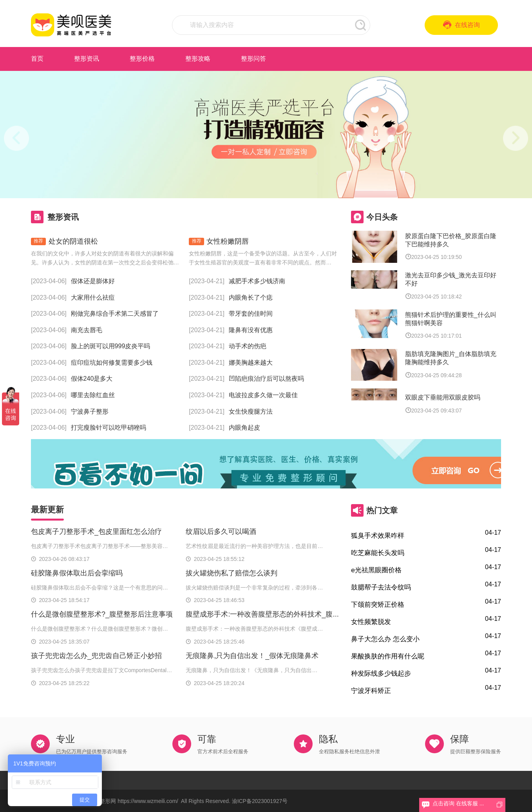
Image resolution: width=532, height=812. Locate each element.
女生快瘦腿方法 (251, 411)
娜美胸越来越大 (251, 363)
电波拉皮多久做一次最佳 (263, 395)
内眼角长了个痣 (251, 297)
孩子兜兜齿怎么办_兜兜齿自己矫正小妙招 (96, 656)
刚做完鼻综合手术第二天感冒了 (115, 314)
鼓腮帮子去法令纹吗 (381, 587)
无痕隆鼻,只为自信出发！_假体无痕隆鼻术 (252, 656)
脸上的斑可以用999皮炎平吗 (111, 346)
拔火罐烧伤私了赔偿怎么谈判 (232, 573)
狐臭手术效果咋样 (378, 535)
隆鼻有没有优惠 (251, 330)
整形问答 (253, 59)
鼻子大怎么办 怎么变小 (385, 639)
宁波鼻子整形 (90, 411)
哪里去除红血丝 (93, 395)
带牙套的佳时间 (251, 314)
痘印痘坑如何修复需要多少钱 (112, 363)
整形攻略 (198, 59)
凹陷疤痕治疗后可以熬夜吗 (266, 379)
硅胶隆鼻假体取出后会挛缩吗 (77, 573)
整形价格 (142, 59)
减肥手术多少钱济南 (257, 281)
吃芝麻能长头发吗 (378, 553)
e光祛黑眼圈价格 (376, 570)
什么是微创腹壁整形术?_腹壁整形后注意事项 (102, 614)
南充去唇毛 (87, 330)
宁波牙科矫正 (371, 691)
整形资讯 (87, 59)
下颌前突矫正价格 (378, 604)
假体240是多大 (92, 379)
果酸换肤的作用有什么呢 (388, 656)
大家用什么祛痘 (93, 297)
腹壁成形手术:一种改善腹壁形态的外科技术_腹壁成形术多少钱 (284, 614)
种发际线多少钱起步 (381, 673)
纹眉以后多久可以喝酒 (221, 532)
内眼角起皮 (244, 428)
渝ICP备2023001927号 (260, 801)
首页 (37, 59)
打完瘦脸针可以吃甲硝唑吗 (109, 428)
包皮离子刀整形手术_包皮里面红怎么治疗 (96, 532)
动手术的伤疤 (248, 346)
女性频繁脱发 (371, 622)
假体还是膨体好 (93, 281)
